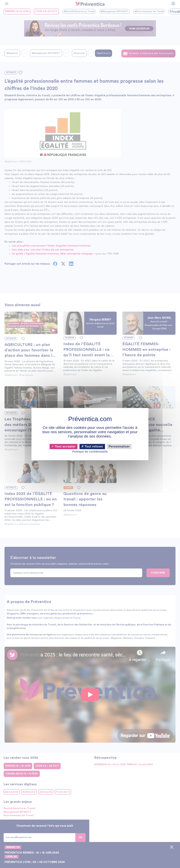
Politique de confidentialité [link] (90, 452)
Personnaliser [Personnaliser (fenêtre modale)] (119, 446)
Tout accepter (63, 446)
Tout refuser (92, 446)
